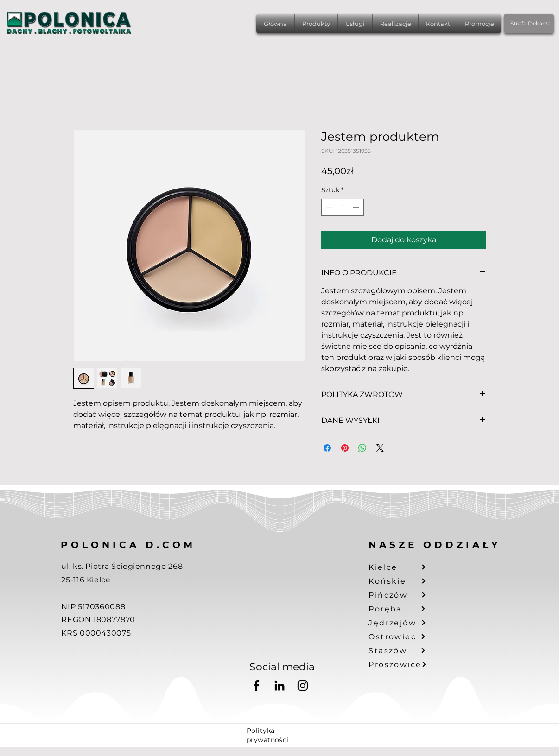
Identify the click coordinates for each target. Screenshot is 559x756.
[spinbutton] (343, 207)
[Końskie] (403, 581)
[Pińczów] (403, 595)
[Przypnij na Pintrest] (345, 448)
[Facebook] (256, 686)
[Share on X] (380, 448)
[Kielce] (403, 567)
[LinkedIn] (279, 686)
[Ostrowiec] (403, 636)
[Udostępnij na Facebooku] (327, 448)
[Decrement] (328, 207)
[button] (316, 24)
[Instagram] (303, 686)
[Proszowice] (403, 664)
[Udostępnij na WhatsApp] (362, 448)
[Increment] (357, 207)
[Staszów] (403, 650)
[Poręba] (403, 609)
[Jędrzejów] (403, 623)
